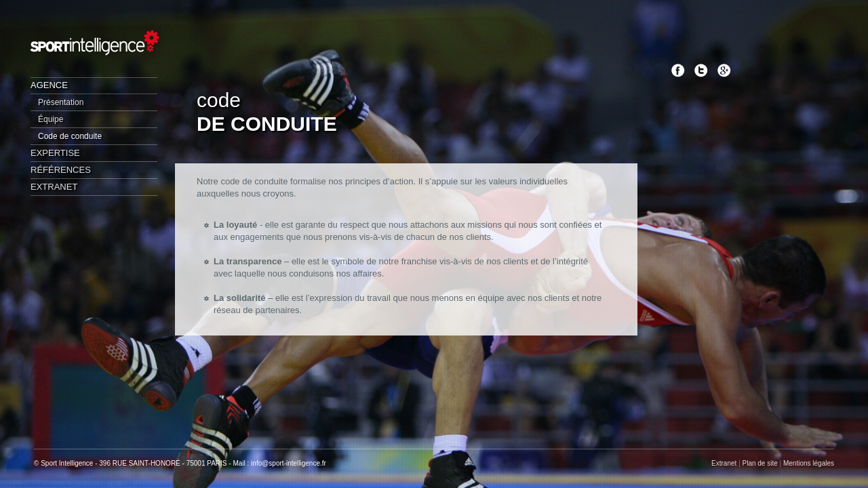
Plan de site (760, 463)
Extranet (54, 187)
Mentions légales (809, 463)
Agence (49, 85)
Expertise (55, 153)
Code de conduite (70, 136)
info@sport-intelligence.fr (289, 463)
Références (61, 170)
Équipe (51, 119)
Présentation (61, 102)
